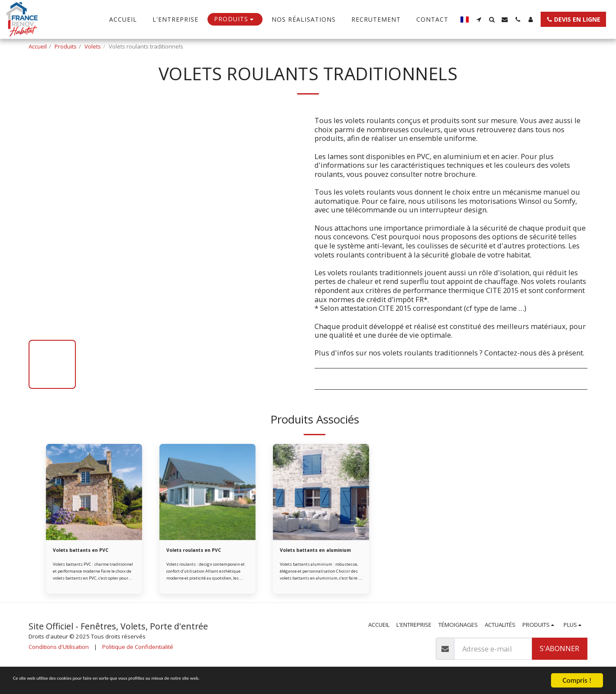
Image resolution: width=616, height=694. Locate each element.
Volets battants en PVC (87, 551)
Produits (66, 46)
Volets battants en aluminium (308, 555)
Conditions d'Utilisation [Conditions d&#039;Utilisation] (59, 657)
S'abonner (559, 659)
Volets (93, 46)
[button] (479, 20)
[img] (94, 492)
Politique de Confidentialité (138, 657)
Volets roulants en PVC (200, 551)
